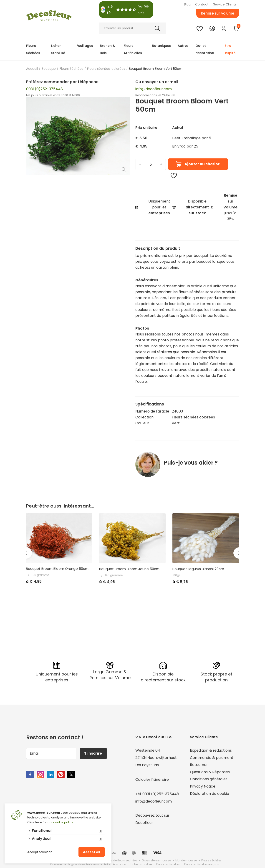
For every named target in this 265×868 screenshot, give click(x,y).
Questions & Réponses (210, 772)
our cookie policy (60, 822)
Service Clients (225, 4)
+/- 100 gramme (38, 575)
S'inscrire (93, 753)
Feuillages (85, 46)
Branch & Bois (107, 49)
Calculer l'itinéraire (152, 779)
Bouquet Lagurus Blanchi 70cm (198, 569)
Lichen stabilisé (141, 864)
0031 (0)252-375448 (44, 89)
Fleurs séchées (211, 860)
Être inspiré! (230, 49)
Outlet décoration (205, 49)
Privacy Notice (203, 787)
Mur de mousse (186, 860)
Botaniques (161, 46)
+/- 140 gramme (111, 575)
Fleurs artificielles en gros (202, 864)
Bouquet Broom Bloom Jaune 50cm (129, 569)
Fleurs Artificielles (133, 49)
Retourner (199, 765)
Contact (202, 4)
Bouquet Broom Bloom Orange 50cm (57, 569)
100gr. (177, 575)
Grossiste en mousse (156, 860)
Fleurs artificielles (168, 864)
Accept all (92, 852)
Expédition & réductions (211, 750)
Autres (183, 46)
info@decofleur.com (154, 89)
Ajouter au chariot (198, 164)
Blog (187, 4)
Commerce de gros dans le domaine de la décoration (88, 864)
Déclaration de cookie (210, 794)
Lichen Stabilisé (58, 49)
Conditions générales (209, 779)
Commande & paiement (212, 758)
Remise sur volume (218, 13)
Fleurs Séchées (33, 49)
